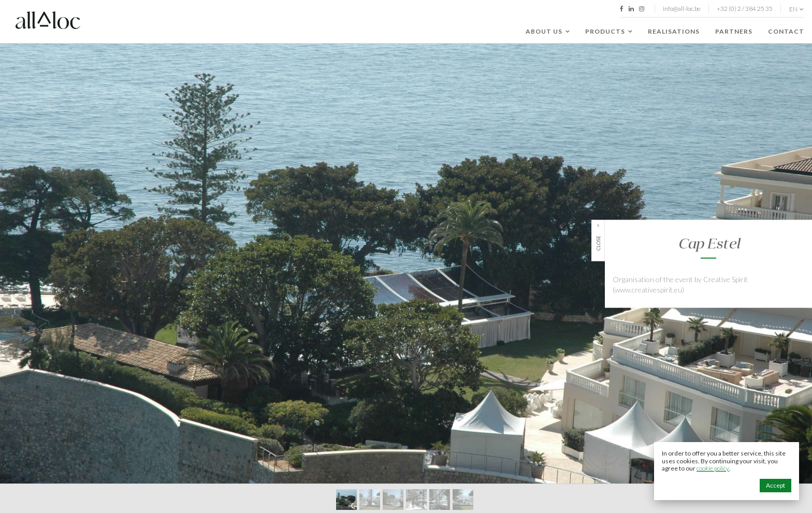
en (796, 9)
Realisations (674, 31)
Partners (734, 31)
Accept (775, 485)
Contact (786, 31)
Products (609, 32)
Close (598, 243)
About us (548, 32)
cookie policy (713, 468)
